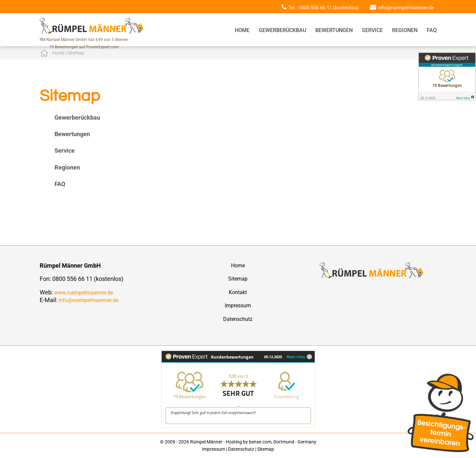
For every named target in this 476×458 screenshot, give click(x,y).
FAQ (432, 30)
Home (242, 30)
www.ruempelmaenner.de (84, 293)
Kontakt (238, 292)
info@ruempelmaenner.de (406, 8)
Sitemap (238, 279)
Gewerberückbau (282, 30)
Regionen (405, 30)
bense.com (260, 442)
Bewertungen (334, 30)
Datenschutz (238, 319)
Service (372, 30)
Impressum (238, 305)
